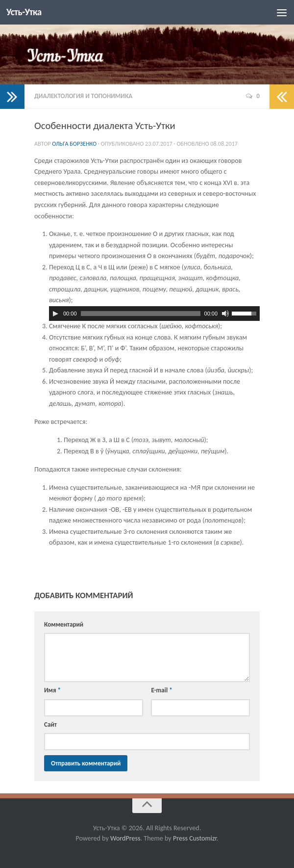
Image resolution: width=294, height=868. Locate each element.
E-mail (161, 690)
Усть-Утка (25, 12)
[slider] (141, 314)
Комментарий (64, 624)
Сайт (50, 724)
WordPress (125, 838)
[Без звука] (225, 314)
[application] (154, 314)
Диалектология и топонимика (83, 96)
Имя (52, 690)
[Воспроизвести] (55, 314)
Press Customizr (195, 838)
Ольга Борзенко (74, 144)
